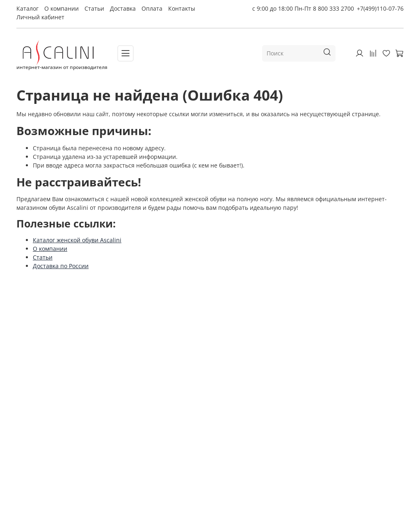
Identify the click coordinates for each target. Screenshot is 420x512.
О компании (62, 8)
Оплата (152, 8)
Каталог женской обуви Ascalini (77, 240)
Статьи (94, 8)
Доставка (123, 8)
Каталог (27, 8)
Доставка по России (61, 266)
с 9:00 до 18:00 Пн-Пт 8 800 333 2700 (303, 8)
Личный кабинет (40, 17)
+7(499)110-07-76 (380, 8)
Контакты (182, 8)
